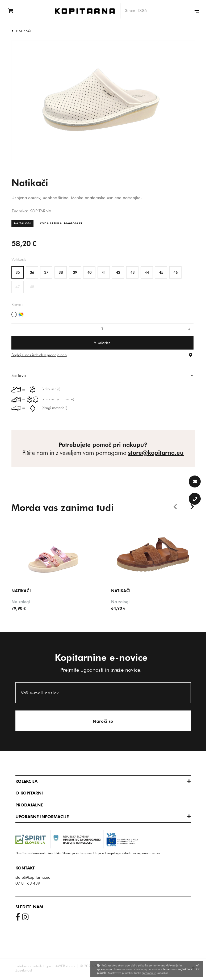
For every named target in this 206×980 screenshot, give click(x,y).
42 (118, 272)
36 (32, 272)
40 (89, 272)
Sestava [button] (19, 375)
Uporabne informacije (42, 816)
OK (198, 967)
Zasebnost (24, 970)
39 (75, 272)
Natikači (24, 31)
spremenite (149, 973)
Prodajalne (29, 805)
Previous (176, 506)
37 (46, 272)
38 (61, 272)
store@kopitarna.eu (156, 453)
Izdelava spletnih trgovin (35, 966)
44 (147, 272)
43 (132, 272)
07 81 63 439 (28, 883)
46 (175, 272)
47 (18, 287)
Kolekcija (26, 781)
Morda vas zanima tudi (63, 507)
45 (161, 272)
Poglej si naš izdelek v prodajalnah (39, 355)
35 (18, 272)
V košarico (102, 343)
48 (32, 287)
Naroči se (103, 721)
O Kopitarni (29, 793)
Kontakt (25, 868)
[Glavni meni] (195, 11)
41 (104, 272)
